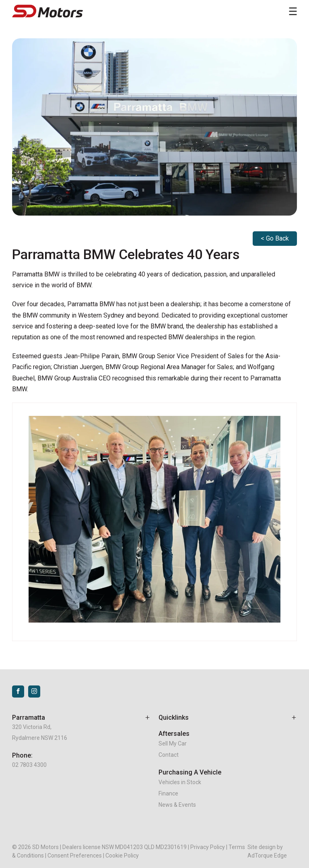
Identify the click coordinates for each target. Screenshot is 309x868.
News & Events (177, 805)
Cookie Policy (122, 856)
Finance (168, 793)
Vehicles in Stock (180, 782)
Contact (169, 755)
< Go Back (275, 238)
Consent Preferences (75, 856)
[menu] (293, 11)
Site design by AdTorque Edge (267, 851)
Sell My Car (173, 743)
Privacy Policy (208, 847)
